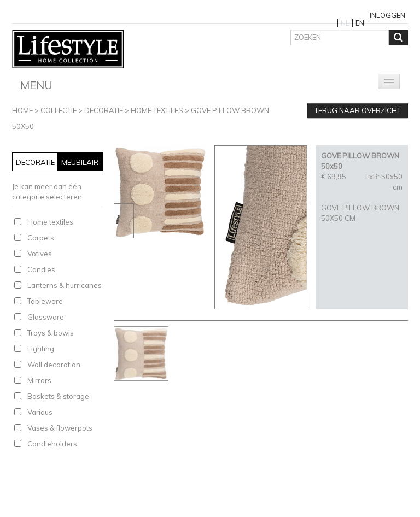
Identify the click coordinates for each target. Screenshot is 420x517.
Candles (41, 269)
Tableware (45, 301)
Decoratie (104, 110)
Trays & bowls (51, 333)
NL (345, 23)
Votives (40, 254)
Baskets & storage (58, 396)
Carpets (41, 238)
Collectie (59, 110)
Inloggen (387, 15)
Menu (36, 85)
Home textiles (157, 110)
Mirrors (39, 380)
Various (40, 412)
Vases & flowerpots (60, 428)
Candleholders (52, 444)
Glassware (46, 317)
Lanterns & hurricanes (65, 285)
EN (360, 23)
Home (22, 110)
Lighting (41, 349)
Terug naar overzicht (358, 110)
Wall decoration (54, 365)
